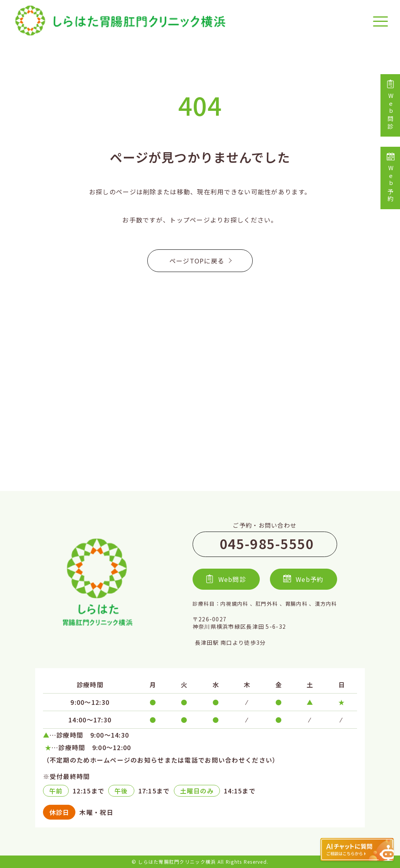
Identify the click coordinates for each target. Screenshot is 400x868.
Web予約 (390, 178)
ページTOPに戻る (200, 261)
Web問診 (390, 105)
